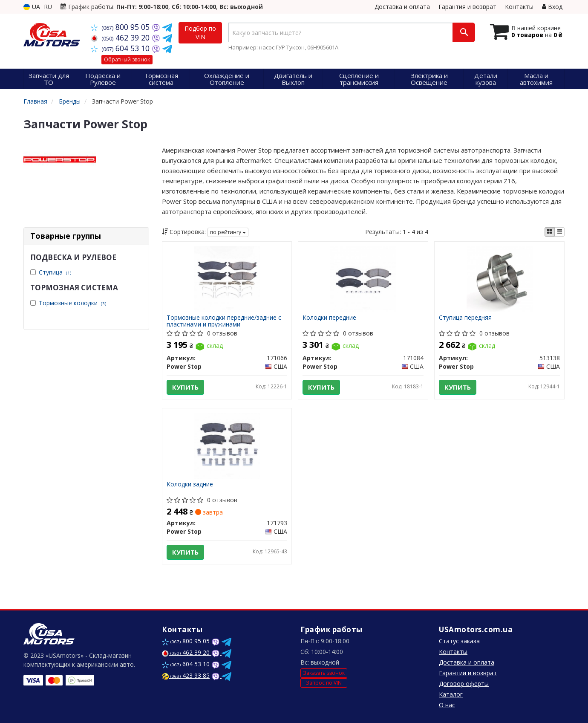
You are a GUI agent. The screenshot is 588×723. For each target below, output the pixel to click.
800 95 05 (121, 27)
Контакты (519, 7)
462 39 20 (121, 38)
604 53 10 (121, 48)
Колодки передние (329, 318)
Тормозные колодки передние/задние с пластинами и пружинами (224, 321)
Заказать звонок (324, 673)
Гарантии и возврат (468, 673)
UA (32, 7)
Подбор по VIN (200, 33)
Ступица (55, 272)
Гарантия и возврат (467, 7)
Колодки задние (190, 484)
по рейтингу (228, 232)
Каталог (451, 694)
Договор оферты (464, 684)
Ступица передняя (465, 318)
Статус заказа (459, 641)
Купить (185, 387)
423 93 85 (186, 675)
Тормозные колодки (72, 303)
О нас (447, 705)
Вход (552, 7)
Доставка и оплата (402, 7)
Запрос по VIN (324, 683)
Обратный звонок (127, 59)
